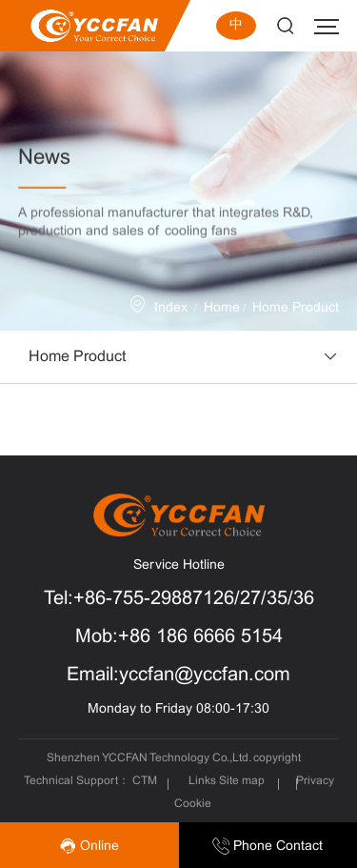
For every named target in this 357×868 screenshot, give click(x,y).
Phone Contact (268, 847)
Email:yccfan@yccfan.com (178, 675)
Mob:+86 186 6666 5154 (179, 637)
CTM (146, 781)
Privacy (315, 781)
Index (171, 308)
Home (222, 308)
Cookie (193, 804)
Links (202, 781)
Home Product (296, 308)
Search (285, 26)
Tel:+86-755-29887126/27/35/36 (179, 599)
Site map (242, 781)
